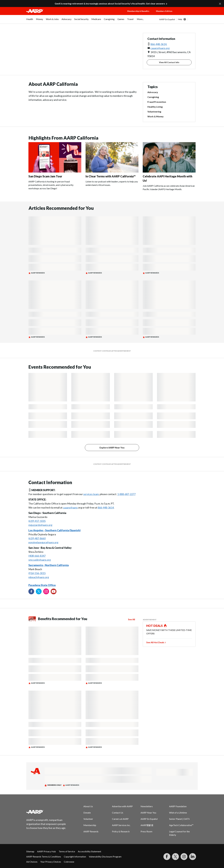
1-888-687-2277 (126, 494)
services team (91, 494)
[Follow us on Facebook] (31, 591)
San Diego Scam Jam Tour (45, 176)
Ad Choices (32, 862)
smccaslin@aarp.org (40, 560)
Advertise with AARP (122, 806)
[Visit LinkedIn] (193, 857)
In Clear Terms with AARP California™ (111, 176)
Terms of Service (67, 851)
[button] (188, 14)
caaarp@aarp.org (160, 48)
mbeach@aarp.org (39, 577)
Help (180, 19)
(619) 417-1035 (37, 521)
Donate (87, 813)
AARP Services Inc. (121, 825)
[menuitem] (30, 21)
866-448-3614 (106, 507)
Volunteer (88, 819)
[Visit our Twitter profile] (39, 591)
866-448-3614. (159, 44)
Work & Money (155, 116)
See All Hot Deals (155, 642)
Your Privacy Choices (51, 862)
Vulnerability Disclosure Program (105, 857)
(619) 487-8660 (37, 538)
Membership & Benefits (138, 11)
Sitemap (30, 851)
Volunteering (154, 112)
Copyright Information (75, 857)
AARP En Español (167, 19)
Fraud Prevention (157, 102)
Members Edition (164, 11)
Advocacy (153, 92)
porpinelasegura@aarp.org (43, 542)
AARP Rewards (91, 831)
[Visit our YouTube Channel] (54, 591)
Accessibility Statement (89, 851)
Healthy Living (155, 107)
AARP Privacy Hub (46, 851)
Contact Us (118, 813)
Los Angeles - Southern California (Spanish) (54, 530)
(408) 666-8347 (37, 556)
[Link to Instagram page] (46, 591)
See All (131, 619)
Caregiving (153, 97)
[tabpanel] (178, 19)
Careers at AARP (120, 819)
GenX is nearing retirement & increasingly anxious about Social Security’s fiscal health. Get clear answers (110, 3)
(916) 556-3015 (37, 573)
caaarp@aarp (70, 507)
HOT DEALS (155, 626)
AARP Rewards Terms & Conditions (44, 857)
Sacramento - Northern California (49, 565)
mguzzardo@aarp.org (40, 525)
